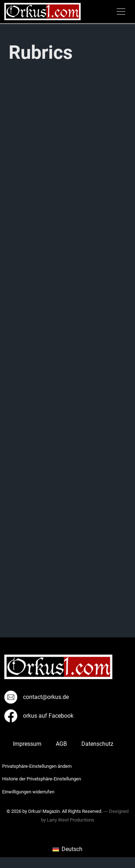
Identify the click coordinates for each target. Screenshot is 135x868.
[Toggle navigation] (121, 12)
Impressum (27, 744)
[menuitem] (67, 849)
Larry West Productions (71, 820)
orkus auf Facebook (39, 716)
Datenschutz (97, 744)
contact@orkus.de (37, 697)
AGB (61, 744)
